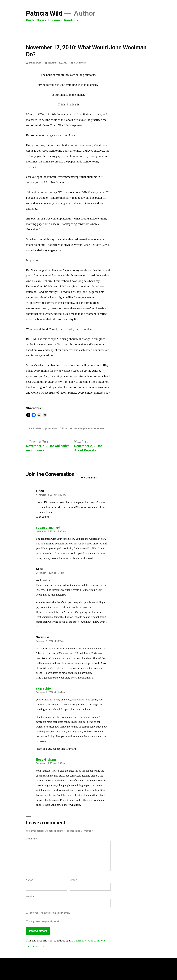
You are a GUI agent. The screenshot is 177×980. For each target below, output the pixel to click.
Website (30, 896)
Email (73, 880)
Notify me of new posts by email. (44, 921)
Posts (30, 20)
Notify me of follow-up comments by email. (49, 913)
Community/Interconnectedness (89, 428)
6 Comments (80, 63)
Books (41, 20)
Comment (31, 839)
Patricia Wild (44, 13)
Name (30, 880)
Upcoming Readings (63, 20)
